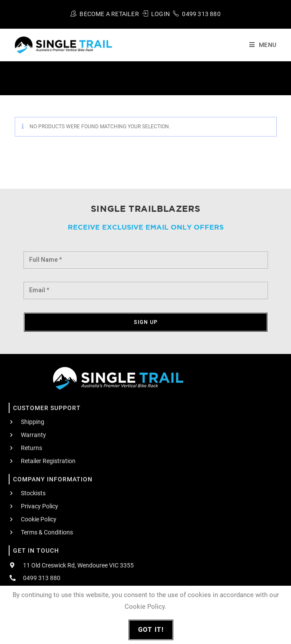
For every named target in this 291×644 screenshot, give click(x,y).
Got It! (151, 630)
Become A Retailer (109, 14)
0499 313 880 (201, 14)
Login (160, 14)
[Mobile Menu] (260, 45)
